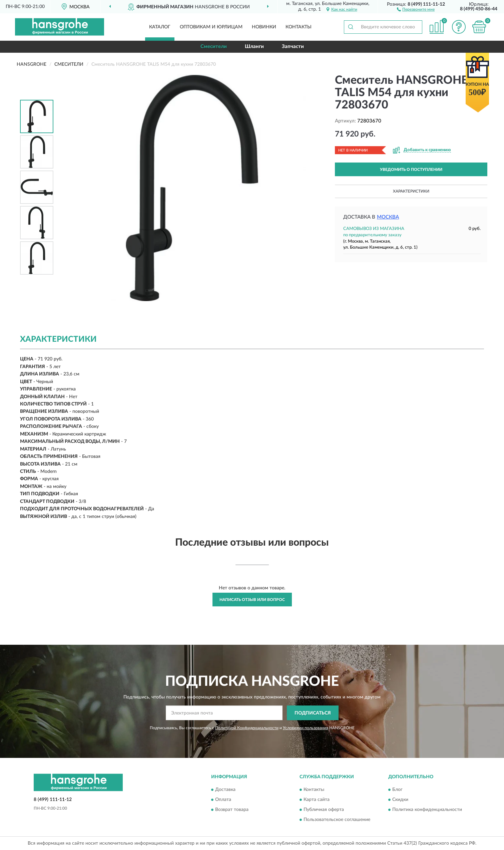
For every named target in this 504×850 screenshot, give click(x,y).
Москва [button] (388, 217)
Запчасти (293, 47)
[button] (416, 9)
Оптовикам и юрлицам (211, 27)
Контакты (299, 27)
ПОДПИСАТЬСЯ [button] (313, 713)
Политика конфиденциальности (427, 810)
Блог (397, 790)
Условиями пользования (306, 728)
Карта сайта (317, 800)
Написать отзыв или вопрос (252, 600)
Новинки (264, 27)
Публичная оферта (324, 810)
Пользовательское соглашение (337, 820)
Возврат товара (232, 810)
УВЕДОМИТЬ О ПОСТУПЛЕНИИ (411, 170)
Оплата (223, 800)
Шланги (254, 47)
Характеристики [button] (411, 191)
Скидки (400, 800)
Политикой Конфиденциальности (247, 728)
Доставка (225, 790)
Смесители (214, 47)
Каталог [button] (160, 27)
